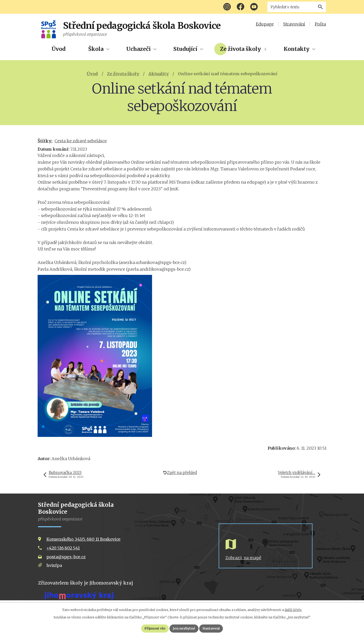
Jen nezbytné (184, 628)
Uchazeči (138, 49)
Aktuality (159, 74)
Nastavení (211, 628)
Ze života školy (240, 49)
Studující (185, 49)
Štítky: (45, 141)
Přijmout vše (155, 628)
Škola (96, 49)
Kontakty (297, 49)
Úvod (58, 49)
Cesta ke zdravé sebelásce (81, 141)
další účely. (293, 610)
